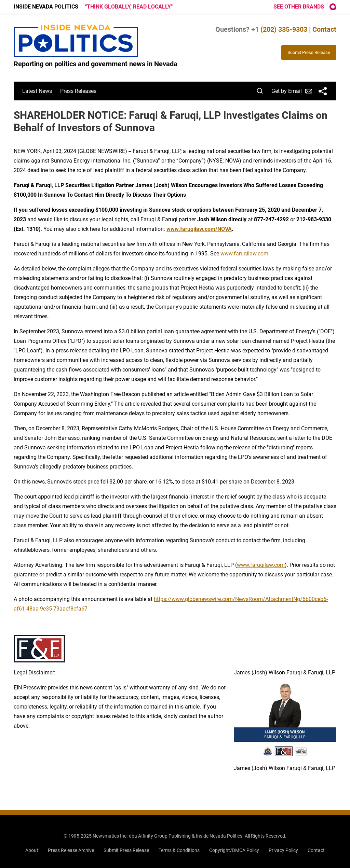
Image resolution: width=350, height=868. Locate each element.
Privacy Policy (283, 850)
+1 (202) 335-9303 (279, 29)
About (32, 850)
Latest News (37, 91)
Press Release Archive (71, 850)
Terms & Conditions (179, 850)
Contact (324, 29)
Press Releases (78, 91)
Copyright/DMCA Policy (234, 850)
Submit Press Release (126, 850)
